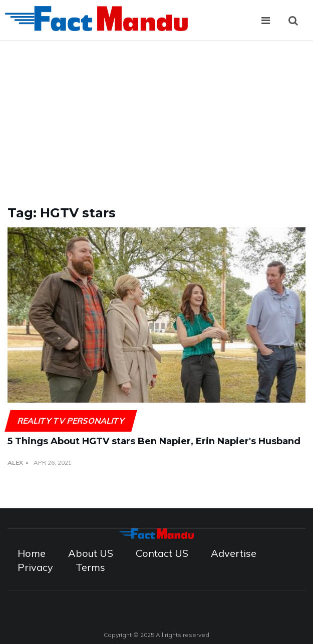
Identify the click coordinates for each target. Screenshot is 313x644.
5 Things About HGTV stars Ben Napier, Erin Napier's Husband (154, 441)
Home (32, 553)
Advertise (234, 553)
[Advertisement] (156, 116)
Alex (15, 462)
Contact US (162, 553)
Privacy (35, 567)
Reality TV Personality (71, 421)
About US (91, 553)
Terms (90, 567)
